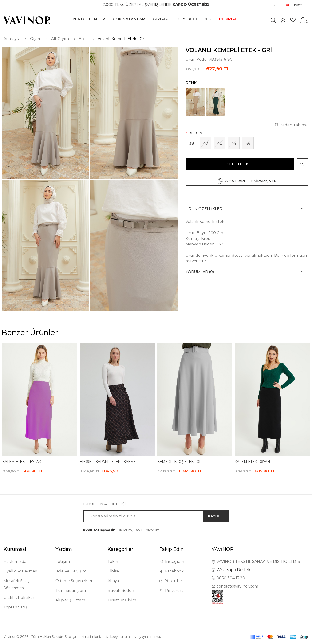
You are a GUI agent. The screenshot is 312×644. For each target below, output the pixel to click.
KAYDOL (216, 516)
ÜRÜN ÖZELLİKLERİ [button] (205, 209)
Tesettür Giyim (122, 600)
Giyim (36, 39)
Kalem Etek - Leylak (22, 462)
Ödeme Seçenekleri (75, 581)
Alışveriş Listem (70, 600)
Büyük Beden (121, 590)
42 (220, 143)
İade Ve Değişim (71, 571)
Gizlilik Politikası (20, 598)
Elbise (113, 571)
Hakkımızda (15, 562)
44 (234, 143)
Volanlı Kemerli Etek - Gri (122, 39)
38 (192, 143)
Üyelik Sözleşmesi (21, 571)
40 (206, 143)
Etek (83, 39)
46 (248, 143)
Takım (113, 562)
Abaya (113, 581)
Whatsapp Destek (233, 570)
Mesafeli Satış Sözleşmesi (16, 584)
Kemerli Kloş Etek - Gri (180, 462)
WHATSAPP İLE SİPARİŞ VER (251, 181)
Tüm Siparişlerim (72, 590)
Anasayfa (12, 39)
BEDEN (195, 133)
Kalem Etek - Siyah (252, 462)
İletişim (63, 562)
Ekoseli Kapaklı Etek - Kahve (108, 462)
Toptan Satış (15, 607)
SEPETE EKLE (240, 164)
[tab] (247, 210)
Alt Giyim (60, 39)
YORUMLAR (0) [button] (200, 272)
